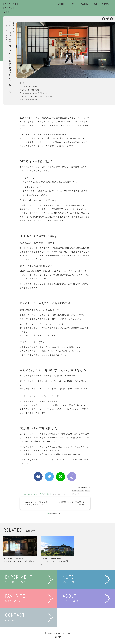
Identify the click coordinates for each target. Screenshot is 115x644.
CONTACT (104, 4)
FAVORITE (84, 4)
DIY (74, 491)
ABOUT (94, 4)
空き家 (81, 491)
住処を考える (7, 37)
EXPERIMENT (63, 4)
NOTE (74, 4)
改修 (88, 491)
